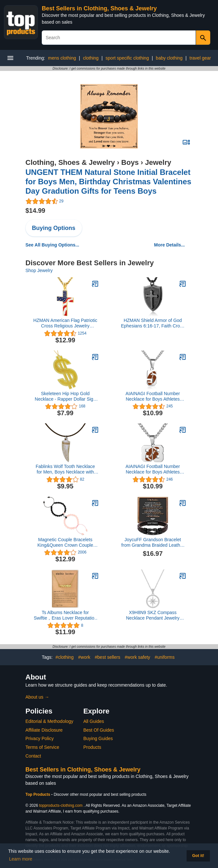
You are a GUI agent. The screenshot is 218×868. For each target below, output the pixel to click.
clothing (91, 58)
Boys (130, 162)
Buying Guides (98, 738)
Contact (33, 756)
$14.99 (35, 211)
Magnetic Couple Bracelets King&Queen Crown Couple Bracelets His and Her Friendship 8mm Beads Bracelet (65, 542)
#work (84, 657)
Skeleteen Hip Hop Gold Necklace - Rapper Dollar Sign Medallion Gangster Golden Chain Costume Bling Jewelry (65, 396)
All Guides (94, 721)
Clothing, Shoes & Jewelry (70, 162)
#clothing (64, 657)
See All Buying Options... (52, 245)
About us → (37, 697)
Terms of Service (42, 747)
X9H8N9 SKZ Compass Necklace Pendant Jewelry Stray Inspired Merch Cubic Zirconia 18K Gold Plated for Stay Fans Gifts (153, 615)
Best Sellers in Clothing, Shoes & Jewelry (99, 8)
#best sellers (108, 657)
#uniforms (165, 657)
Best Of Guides (99, 730)
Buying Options (54, 228)
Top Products (39, 794)
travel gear (200, 58)
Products (92, 747)
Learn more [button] (21, 859)
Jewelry (158, 162)
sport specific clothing (127, 58)
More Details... (170, 245)
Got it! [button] (198, 856)
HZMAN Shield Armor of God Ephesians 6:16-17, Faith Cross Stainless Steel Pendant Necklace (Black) (153, 323)
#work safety (138, 657)
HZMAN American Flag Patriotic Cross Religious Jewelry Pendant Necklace (65, 323)
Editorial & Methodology (50, 721)
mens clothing (62, 58)
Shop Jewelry (39, 270)
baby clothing (169, 58)
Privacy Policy (40, 738)
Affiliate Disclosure (44, 730)
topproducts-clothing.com (61, 805)
